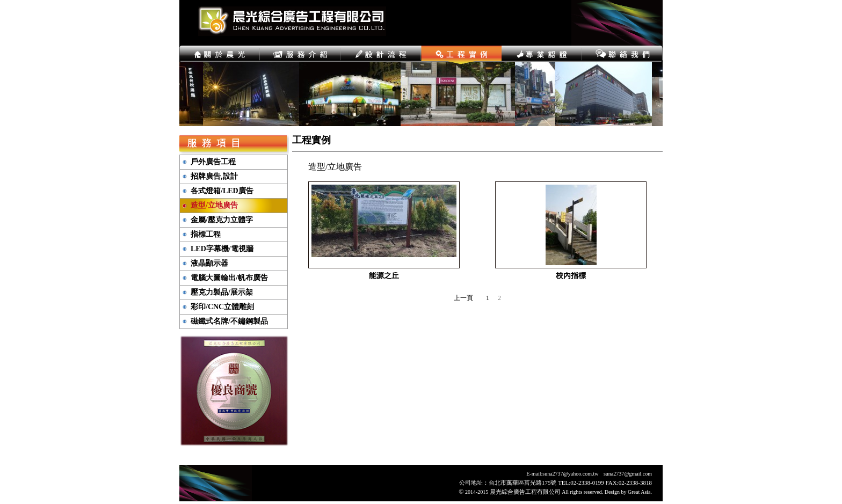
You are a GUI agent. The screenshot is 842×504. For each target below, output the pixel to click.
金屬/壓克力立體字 (222, 220)
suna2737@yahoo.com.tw (570, 474)
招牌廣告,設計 (214, 177)
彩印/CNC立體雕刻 (222, 307)
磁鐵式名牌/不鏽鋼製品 (229, 322)
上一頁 (463, 298)
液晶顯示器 (209, 264)
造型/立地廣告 (214, 206)
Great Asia (639, 492)
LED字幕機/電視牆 (222, 249)
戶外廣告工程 (213, 162)
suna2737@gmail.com (628, 474)
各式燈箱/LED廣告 (222, 191)
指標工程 (206, 235)
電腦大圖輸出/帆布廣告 (229, 278)
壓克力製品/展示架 (222, 293)
